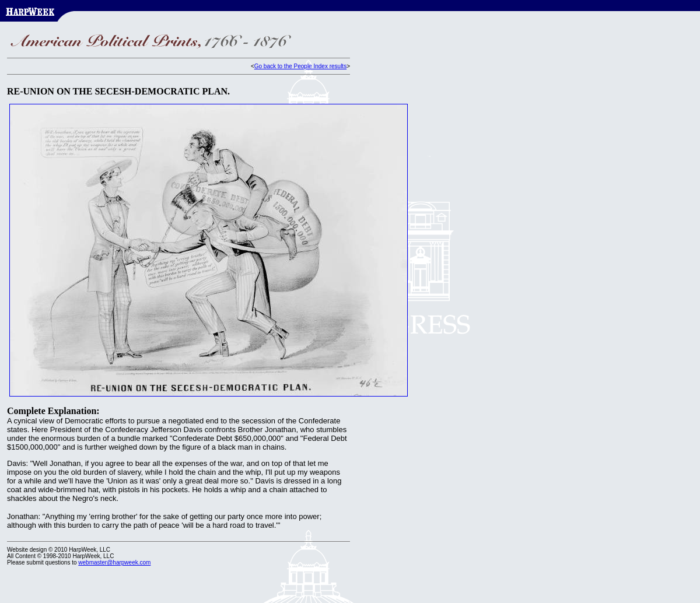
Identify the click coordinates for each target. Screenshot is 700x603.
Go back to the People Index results (300, 66)
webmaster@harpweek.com (114, 562)
